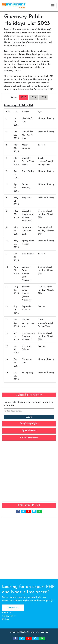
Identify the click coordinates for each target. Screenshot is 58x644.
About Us (7, 613)
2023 (23, 97)
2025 (43, 97)
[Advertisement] (29, 472)
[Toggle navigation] (53, 6)
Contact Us (13, 608)
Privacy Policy (9, 616)
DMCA (5, 619)
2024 (33, 97)
